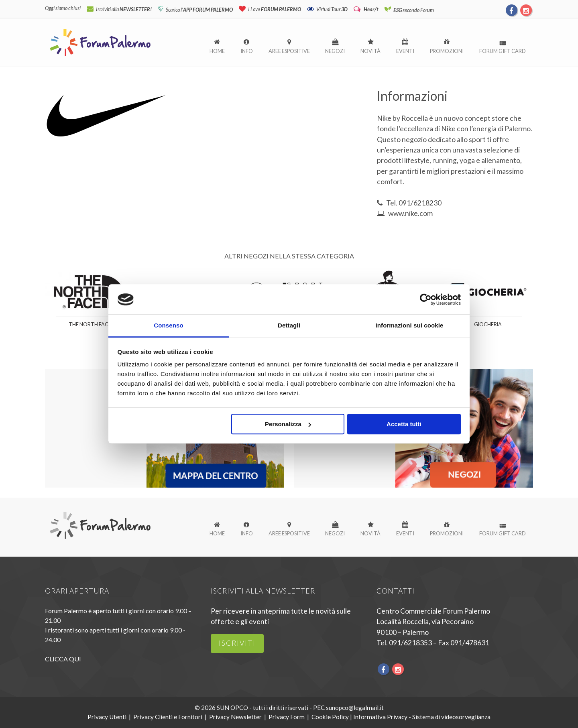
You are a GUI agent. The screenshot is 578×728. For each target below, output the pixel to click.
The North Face (90, 324)
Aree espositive (289, 51)
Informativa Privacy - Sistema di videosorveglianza (422, 717)
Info (247, 51)
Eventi (405, 51)
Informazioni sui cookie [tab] (410, 326)
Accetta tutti (404, 424)
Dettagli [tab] (289, 326)
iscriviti (237, 643)
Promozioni (447, 51)
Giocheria (488, 324)
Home (217, 51)
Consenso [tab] (168, 326)
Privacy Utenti (107, 717)
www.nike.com (410, 213)
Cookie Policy (330, 717)
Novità (370, 51)
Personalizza (288, 424)
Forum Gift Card (503, 51)
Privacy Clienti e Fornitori (168, 717)
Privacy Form (287, 717)
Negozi (335, 51)
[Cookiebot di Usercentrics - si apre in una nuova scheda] (426, 299)
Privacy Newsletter (235, 717)
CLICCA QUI (63, 659)
